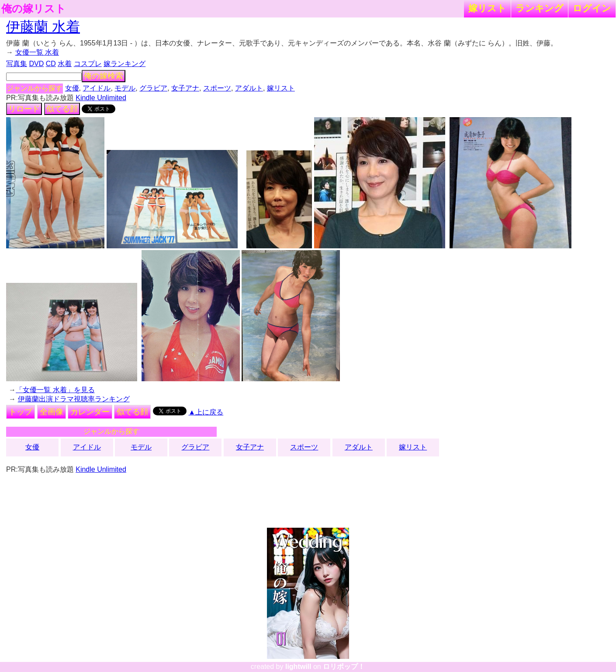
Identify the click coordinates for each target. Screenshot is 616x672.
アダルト (249, 88)
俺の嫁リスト (34, 9)
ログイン (592, 8)
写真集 (17, 64)
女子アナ (185, 88)
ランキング (540, 8)
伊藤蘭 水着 (43, 27)
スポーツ (217, 88)
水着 (65, 64)
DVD (37, 64)
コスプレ (88, 64)
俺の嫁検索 (104, 76)
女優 (72, 88)
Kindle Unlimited (101, 98)
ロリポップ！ (344, 667)
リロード (24, 109)
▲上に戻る (206, 412)
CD (51, 64)
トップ (21, 412)
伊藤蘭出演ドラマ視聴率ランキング (74, 399)
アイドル (97, 88)
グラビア (153, 88)
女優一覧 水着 (37, 52)
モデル (125, 88)
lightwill (298, 667)
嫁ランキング (125, 64)
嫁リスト (487, 8)
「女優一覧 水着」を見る (55, 390)
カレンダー (90, 412)
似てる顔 (62, 109)
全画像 (52, 412)
